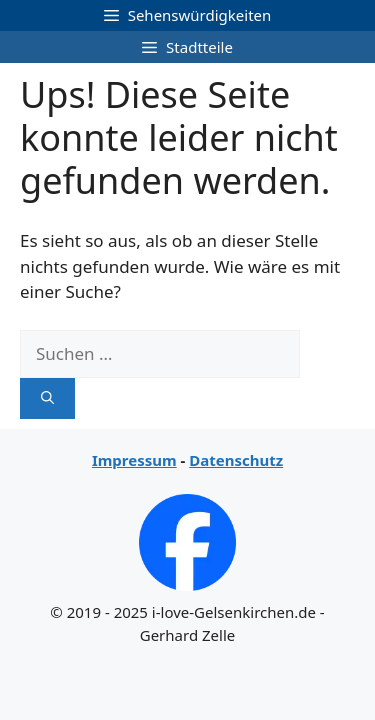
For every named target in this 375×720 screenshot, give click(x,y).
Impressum (134, 460)
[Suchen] (47, 399)
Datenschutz (236, 460)
